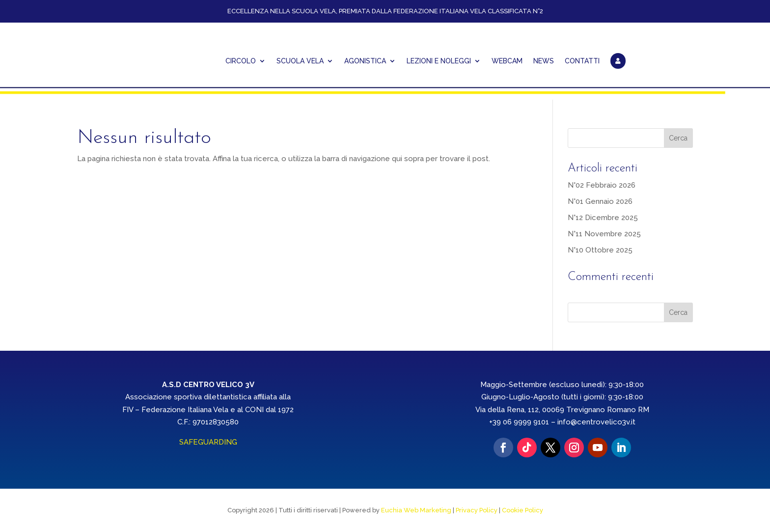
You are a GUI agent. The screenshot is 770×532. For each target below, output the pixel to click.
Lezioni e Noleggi (439, 61)
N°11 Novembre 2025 (604, 233)
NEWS (544, 61)
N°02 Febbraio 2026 (602, 185)
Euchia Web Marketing (416, 510)
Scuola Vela (300, 61)
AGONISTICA (365, 61)
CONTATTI (582, 61)
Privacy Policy (477, 510)
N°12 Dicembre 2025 (603, 217)
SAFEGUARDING (208, 442)
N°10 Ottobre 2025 (600, 250)
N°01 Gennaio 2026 (600, 201)
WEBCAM (507, 61)
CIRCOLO (241, 61)
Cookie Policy (522, 510)
